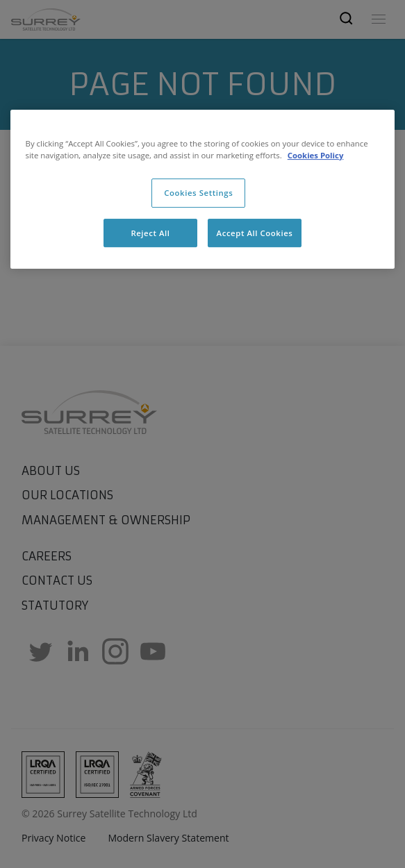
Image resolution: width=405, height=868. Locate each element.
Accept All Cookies (255, 233)
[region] (203, 190)
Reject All (150, 233)
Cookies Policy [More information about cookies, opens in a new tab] (316, 155)
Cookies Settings (198, 193)
